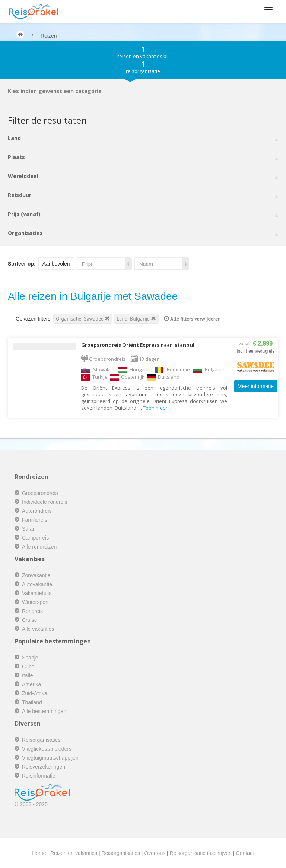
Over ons (155, 853)
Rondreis (32, 611)
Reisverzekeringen (44, 767)
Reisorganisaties (41, 740)
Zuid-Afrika (35, 693)
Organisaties (143, 233)
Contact (245, 853)
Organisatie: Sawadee (83, 319)
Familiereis (35, 520)
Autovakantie (37, 584)
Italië (28, 675)
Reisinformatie (39, 776)
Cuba (28, 667)
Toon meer (155, 408)
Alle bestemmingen (44, 711)
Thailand (32, 702)
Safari (29, 529)
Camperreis (35, 538)
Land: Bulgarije (136, 319)
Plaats (143, 157)
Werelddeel (143, 176)
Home (39, 853)
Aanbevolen (56, 264)
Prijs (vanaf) (143, 214)
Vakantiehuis (37, 593)
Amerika (31, 684)
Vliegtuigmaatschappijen (50, 758)
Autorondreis (37, 511)
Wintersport (35, 602)
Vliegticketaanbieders (47, 749)
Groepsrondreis (40, 493)
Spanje (30, 658)
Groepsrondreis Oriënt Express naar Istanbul (138, 345)
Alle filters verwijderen (192, 319)
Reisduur (143, 195)
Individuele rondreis (45, 502)
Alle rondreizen (39, 547)
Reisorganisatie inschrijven (201, 853)
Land (143, 138)
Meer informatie (256, 386)
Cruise (29, 620)
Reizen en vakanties (74, 853)
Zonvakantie (36, 575)
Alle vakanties (38, 629)
